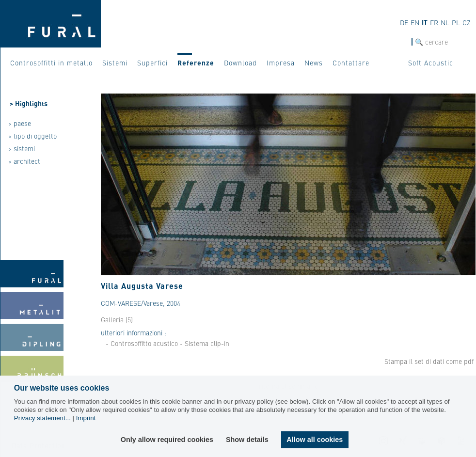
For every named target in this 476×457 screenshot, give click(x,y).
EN (415, 22)
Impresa (281, 63)
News (314, 63)
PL (456, 22)
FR (434, 22)
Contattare (351, 63)
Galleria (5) (117, 319)
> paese (20, 123)
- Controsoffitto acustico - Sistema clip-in (167, 343)
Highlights (31, 103)
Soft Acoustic (431, 63)
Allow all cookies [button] (315, 440)
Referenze (196, 63)
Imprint (86, 418)
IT (425, 22)
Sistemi (115, 63)
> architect (24, 161)
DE (404, 22)
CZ (467, 22)
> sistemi (22, 148)
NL (445, 22)
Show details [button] (247, 440)
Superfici (152, 63)
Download (240, 63)
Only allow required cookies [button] (167, 440)
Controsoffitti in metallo (51, 63)
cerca (403, 42)
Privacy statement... (42, 418)
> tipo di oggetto (32, 136)
